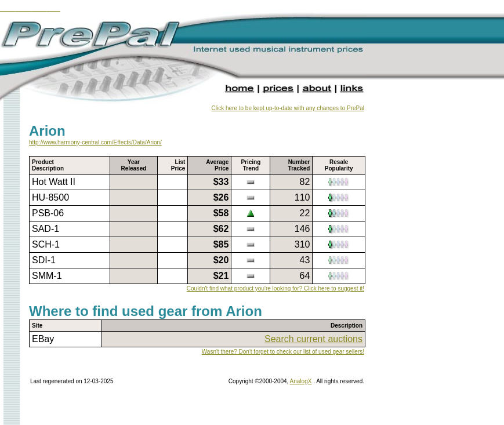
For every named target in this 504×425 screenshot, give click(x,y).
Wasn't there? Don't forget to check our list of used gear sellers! (283, 352)
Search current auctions (313, 339)
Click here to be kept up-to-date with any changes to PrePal (288, 108)
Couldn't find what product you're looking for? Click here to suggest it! (275, 288)
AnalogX (301, 381)
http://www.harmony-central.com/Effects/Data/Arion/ (95, 142)
